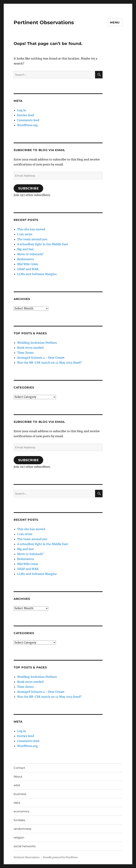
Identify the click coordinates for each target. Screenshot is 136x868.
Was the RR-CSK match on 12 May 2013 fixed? (49, 363)
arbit (17, 785)
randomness (22, 829)
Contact (19, 768)
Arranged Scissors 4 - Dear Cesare (41, 358)
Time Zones (25, 353)
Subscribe (29, 188)
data (17, 803)
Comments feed (28, 120)
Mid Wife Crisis (28, 264)
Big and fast (25, 249)
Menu (115, 22)
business (20, 794)
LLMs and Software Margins (37, 274)
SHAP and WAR (28, 269)
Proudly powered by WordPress (60, 857)
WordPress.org (27, 125)
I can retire (25, 234)
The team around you (32, 239)
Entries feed (26, 115)
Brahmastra (25, 259)
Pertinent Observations (44, 22)
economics (21, 811)
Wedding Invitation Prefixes (37, 343)
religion (19, 838)
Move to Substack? (30, 254)
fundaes (19, 820)
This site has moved (31, 229)
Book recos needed (30, 348)
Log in (22, 110)
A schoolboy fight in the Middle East (43, 244)
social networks (25, 846)
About (18, 777)
